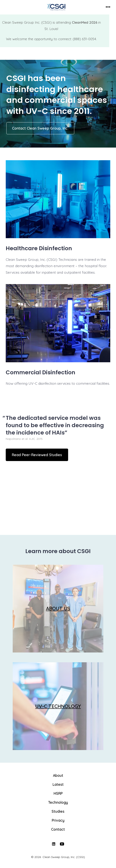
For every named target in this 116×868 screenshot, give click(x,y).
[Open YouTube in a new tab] (62, 844)
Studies (58, 811)
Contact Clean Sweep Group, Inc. (40, 128)
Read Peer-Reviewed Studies (37, 455)
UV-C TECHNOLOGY (58, 706)
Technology (58, 802)
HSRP (58, 793)
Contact (58, 829)
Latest (58, 784)
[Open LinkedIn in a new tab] (54, 844)
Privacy (58, 820)
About (58, 775)
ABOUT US (58, 608)
